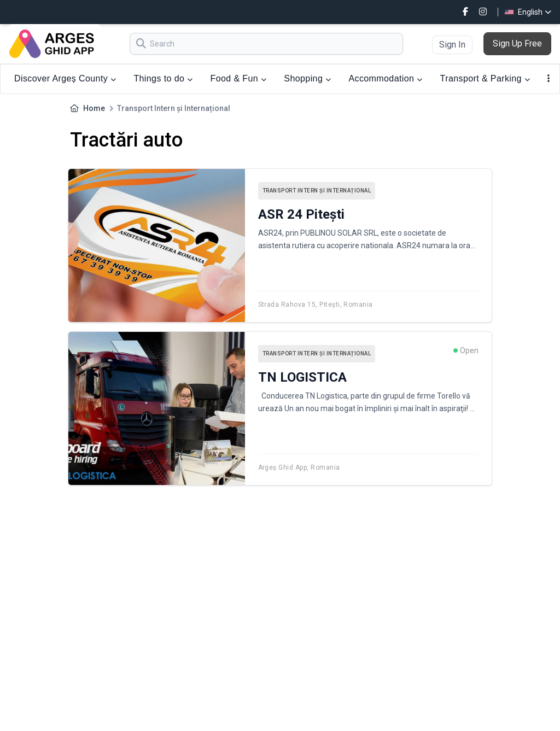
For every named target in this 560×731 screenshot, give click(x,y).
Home (94, 108)
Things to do (163, 78)
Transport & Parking (485, 78)
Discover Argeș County (65, 78)
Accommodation (385, 78)
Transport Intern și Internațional (317, 191)
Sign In (452, 45)
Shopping (307, 78)
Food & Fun (239, 78)
